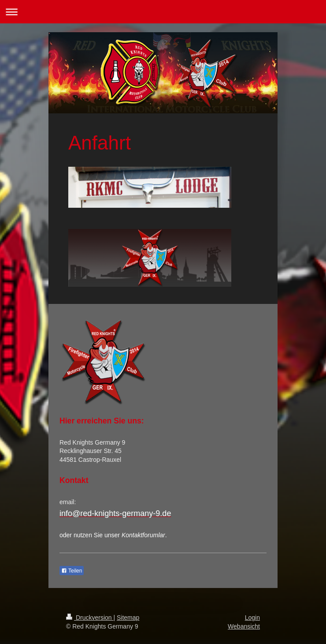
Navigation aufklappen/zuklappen (163, 12)
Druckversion (90, 618)
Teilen (72, 571)
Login (252, 618)
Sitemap (128, 618)
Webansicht (244, 626)
